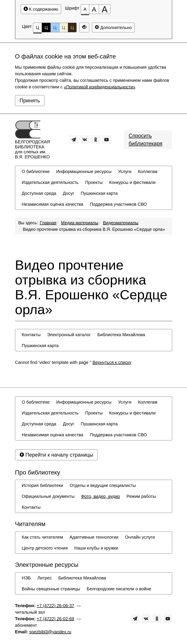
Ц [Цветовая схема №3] (55, 27)
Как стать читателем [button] (42, 537)
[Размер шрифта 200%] (105, 9)
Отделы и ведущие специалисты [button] (103, 485)
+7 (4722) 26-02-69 (55, 619)
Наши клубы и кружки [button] (96, 548)
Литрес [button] (45, 578)
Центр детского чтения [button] (45, 548)
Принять (30, 100)
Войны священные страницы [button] (51, 589)
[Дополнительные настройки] (84, 27)
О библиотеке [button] (36, 171)
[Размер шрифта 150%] (94, 9)
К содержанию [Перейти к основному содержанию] (41, 9)
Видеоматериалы (121, 223)
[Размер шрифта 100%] (85, 9)
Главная (48, 223)
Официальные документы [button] (48, 496)
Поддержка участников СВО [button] (118, 204)
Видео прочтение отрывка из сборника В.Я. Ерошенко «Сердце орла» (94, 229)
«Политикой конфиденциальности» (100, 87)
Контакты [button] (31, 335)
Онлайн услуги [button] (140, 537)
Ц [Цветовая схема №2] (46, 27)
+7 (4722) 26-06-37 (55, 606)
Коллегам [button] (148, 171)
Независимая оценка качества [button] (53, 204)
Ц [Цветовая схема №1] (37, 29)
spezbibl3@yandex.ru (50, 632)
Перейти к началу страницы (57, 455)
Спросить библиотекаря (145, 140)
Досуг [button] (69, 193)
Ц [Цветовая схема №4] (64, 27)
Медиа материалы (80, 223)
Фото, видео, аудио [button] (101, 496)
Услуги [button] (125, 171)
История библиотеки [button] (43, 485)
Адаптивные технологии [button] (94, 537)
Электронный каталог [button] (69, 335)
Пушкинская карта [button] (99, 193)
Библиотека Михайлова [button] (121, 335)
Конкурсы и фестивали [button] (132, 182)
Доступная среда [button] (39, 193)
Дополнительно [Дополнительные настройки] (113, 27)
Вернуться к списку (112, 362)
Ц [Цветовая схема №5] (72, 27)
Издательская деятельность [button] (50, 182)
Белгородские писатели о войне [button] (119, 589)
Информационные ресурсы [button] (84, 171)
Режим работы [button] (141, 496)
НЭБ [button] (26, 578)
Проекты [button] (94, 182)
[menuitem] (36, 171)
